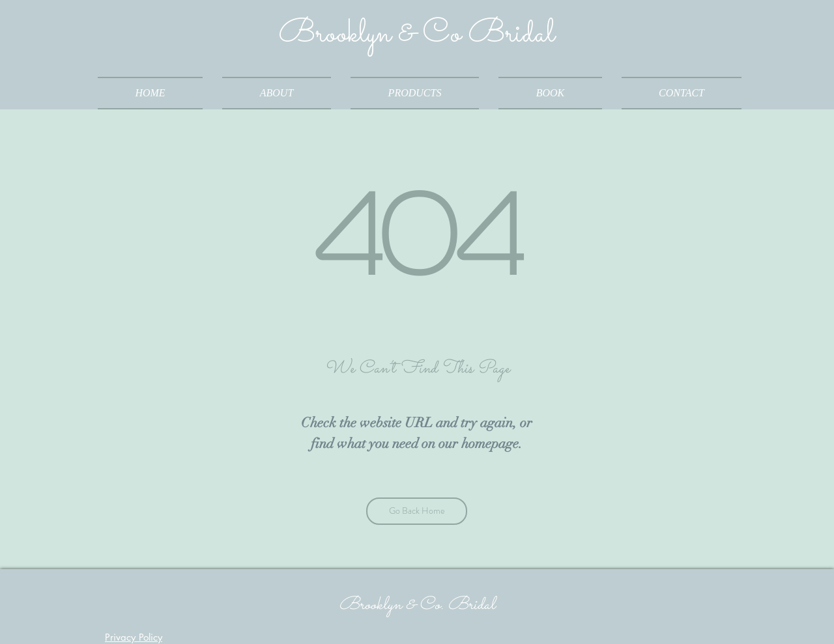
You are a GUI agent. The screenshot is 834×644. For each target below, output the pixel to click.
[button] (415, 93)
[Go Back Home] (417, 511)
